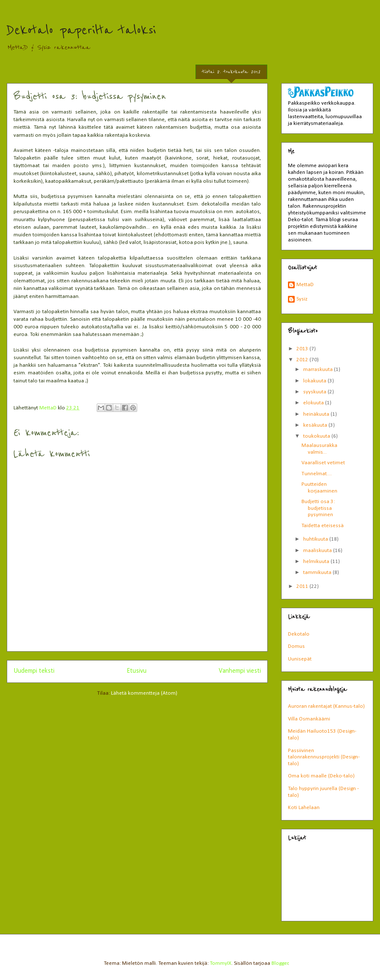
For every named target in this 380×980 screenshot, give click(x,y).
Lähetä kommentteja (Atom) (144, 693)
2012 (303, 360)
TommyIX (221, 963)
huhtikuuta (316, 539)
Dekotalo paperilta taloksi (81, 30)
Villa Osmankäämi (309, 719)
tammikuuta (318, 573)
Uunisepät (300, 659)
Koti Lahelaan (304, 808)
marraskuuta (319, 370)
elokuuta (314, 403)
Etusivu (137, 671)
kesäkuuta (316, 425)
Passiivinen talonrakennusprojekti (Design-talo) (324, 757)
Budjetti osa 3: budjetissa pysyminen (318, 508)
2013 (303, 349)
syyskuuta (315, 392)
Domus (296, 646)
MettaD (305, 285)
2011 (303, 586)
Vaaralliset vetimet (323, 463)
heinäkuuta (317, 414)
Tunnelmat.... (317, 474)
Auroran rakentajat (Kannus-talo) (326, 706)
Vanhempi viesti (240, 671)
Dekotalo (299, 634)
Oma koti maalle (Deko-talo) (321, 776)
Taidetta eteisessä (323, 526)
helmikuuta (317, 562)
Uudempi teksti (34, 671)
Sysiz (302, 299)
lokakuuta (315, 381)
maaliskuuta (318, 551)
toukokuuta (317, 436)
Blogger (280, 963)
